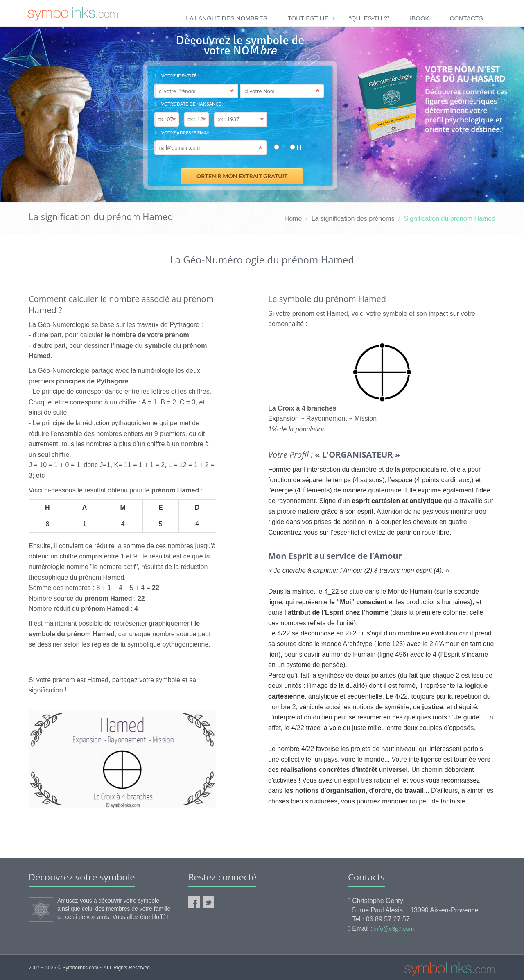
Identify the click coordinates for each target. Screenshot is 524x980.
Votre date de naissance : (189, 104)
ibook (420, 18)
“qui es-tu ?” (369, 18)
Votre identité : (177, 76)
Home (293, 219)
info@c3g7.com (394, 929)
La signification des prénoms (353, 219)
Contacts (466, 18)
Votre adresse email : (184, 133)
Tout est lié (308, 18)
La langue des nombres (226, 18)
